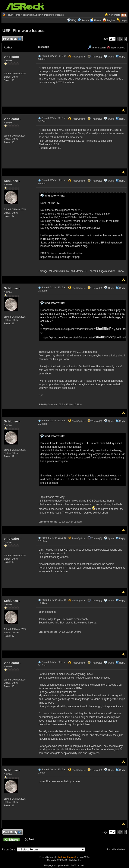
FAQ (74, 20)
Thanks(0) (95, 57)
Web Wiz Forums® (67, 857)
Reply (122, 57)
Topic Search (97, 48)
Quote (111, 57)
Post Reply (12, 39)
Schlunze (12, 181)
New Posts (114, 15)
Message (44, 47)
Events (96, 20)
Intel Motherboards (54, 15)
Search (85, 20)
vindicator (13, 57)
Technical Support (32, 15)
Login (124, 20)
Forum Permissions (117, 849)
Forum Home (13, 15)
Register (111, 20)
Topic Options (116, 48)
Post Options (77, 57)
